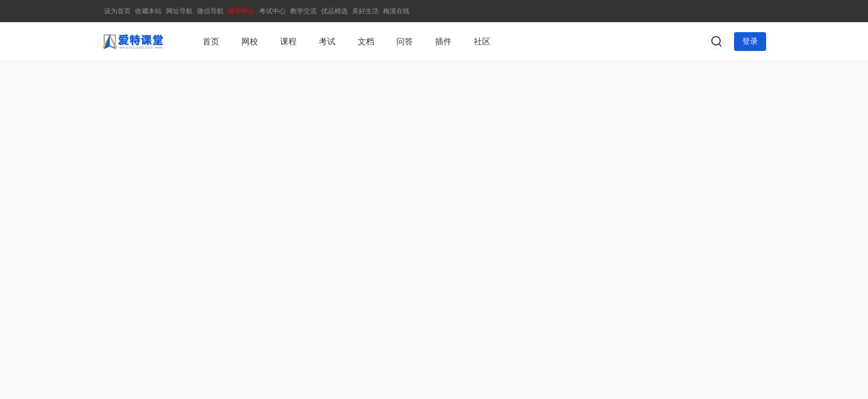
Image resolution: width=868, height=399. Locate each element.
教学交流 (303, 11)
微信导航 (210, 11)
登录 (750, 41)
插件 (443, 42)
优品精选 (334, 11)
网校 (250, 42)
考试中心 (272, 11)
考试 (327, 42)
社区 (482, 42)
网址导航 (179, 11)
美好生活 (365, 11)
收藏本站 (148, 11)
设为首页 (117, 11)
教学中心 (241, 11)
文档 (366, 42)
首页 (211, 42)
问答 (405, 42)
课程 (288, 42)
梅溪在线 (396, 11)
